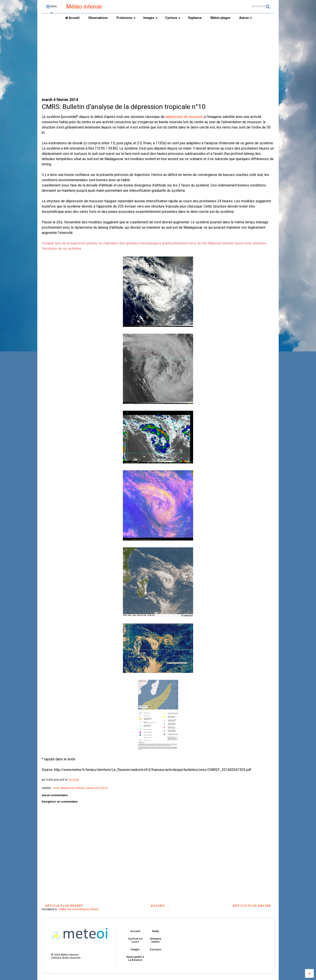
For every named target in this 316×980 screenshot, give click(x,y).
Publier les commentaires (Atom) (79, 909)
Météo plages (220, 18)
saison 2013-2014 (97, 788)
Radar (156, 931)
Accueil (72, 18)
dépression (67, 788)
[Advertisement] (158, 60)
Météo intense (84, 7)
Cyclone (173, 18)
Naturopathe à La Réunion (135, 958)
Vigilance (195, 18)
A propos (156, 949)
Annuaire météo (156, 940)
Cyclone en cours (135, 940)
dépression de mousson (184, 117)
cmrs (56, 788)
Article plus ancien (252, 906)
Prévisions (126, 18)
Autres (246, 18)
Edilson (80, 788)
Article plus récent (64, 906)
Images (150, 18)
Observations (98, 18)
